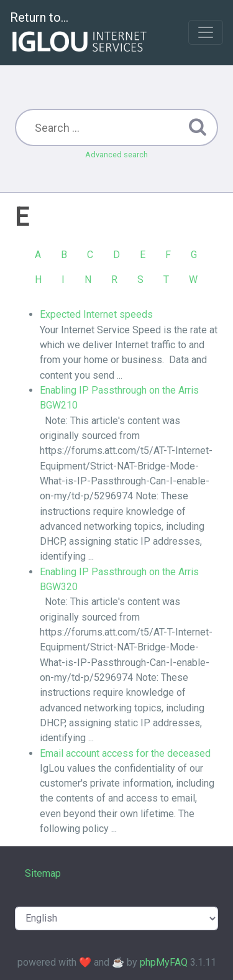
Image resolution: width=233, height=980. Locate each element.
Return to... (80, 33)
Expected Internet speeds (96, 314)
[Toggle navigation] (206, 32)
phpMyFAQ (164, 962)
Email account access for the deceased (125, 753)
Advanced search (116, 155)
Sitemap (43, 873)
